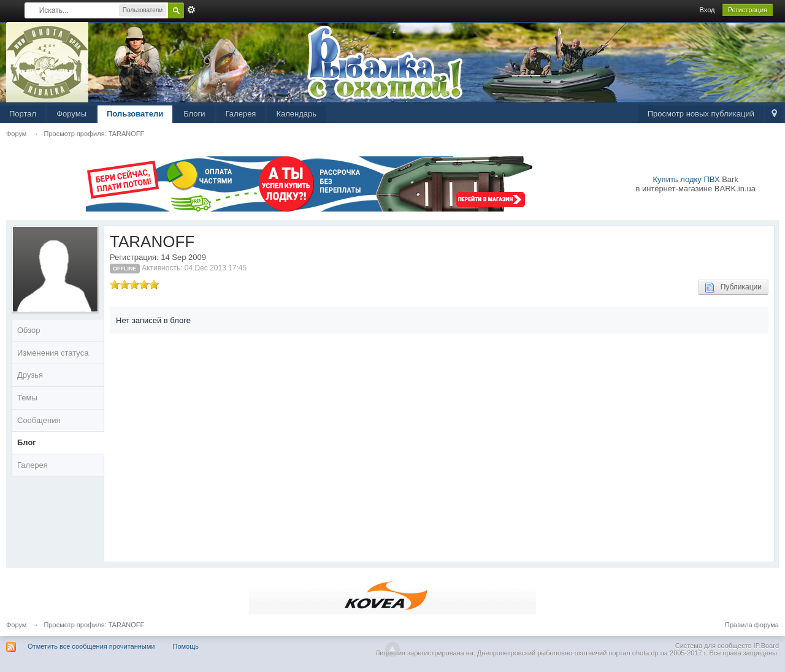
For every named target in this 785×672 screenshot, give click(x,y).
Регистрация (748, 10)
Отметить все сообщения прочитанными (91, 646)
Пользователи (135, 114)
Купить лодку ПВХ (687, 179)
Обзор (29, 330)
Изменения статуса (53, 353)
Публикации (733, 288)
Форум (16, 625)
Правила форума (752, 625)
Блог (27, 442)
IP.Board (766, 646)
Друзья (30, 375)
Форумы (71, 114)
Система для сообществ (714, 646)
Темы (27, 398)
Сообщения (39, 420)
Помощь (186, 646)
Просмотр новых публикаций (701, 114)
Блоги (194, 114)
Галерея (241, 114)
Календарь (296, 114)
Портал (23, 114)
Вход (707, 10)
